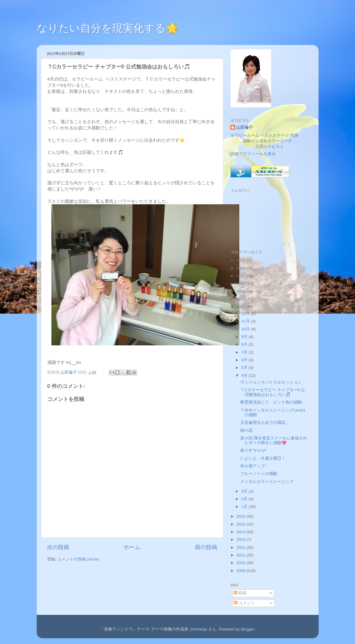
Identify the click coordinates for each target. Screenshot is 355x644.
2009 (241, 571)
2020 (241, 283)
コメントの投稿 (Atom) (78, 559)
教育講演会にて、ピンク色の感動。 (273, 402)
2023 (241, 260)
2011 (241, 555)
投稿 (240, 593)
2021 (241, 276)
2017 (241, 307)
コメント (244, 603)
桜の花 (246, 430)
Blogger (248, 629)
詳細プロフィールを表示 (253, 154)
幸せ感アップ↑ (254, 466)
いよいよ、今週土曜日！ (263, 458)
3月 (245, 491)
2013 (241, 540)
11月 (246, 321)
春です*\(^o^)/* (253, 450)
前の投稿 (206, 547)
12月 (246, 313)
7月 (245, 352)
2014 (241, 532)
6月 (245, 360)
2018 (241, 299)
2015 (241, 524)
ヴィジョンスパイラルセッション (271, 382)
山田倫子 (245, 127)
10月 (246, 329)
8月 (245, 344)
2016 (241, 516)
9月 (245, 337)
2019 (241, 291)
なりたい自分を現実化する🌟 (108, 28)
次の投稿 (58, 547)
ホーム (132, 547)
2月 (245, 499)
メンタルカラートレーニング (267, 482)
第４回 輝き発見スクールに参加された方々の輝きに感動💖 (274, 440)
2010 (241, 563)
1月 (245, 507)
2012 (241, 547)
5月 (245, 368)
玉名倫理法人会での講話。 (265, 423)
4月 (245, 375)
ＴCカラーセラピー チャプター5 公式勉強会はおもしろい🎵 (273, 392)
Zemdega (199, 629)
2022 (241, 268)
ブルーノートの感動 (259, 474)
